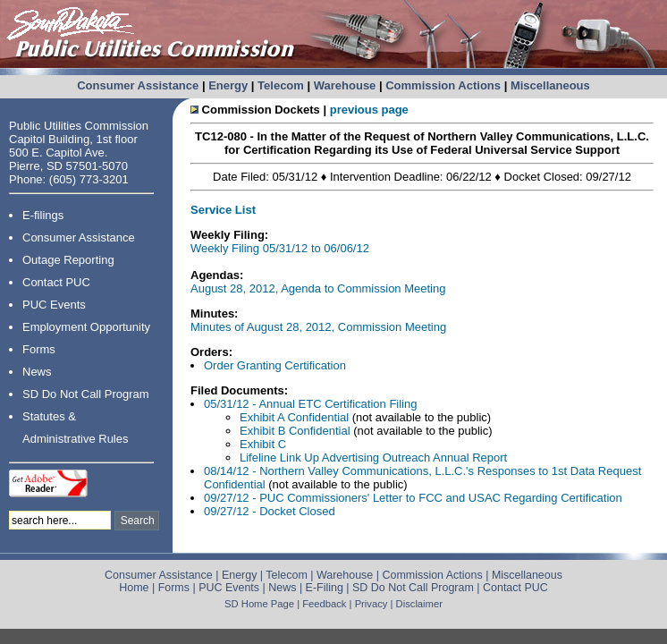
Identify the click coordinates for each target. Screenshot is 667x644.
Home (134, 588)
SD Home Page (259, 604)
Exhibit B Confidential (295, 431)
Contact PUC (56, 282)
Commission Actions (443, 85)
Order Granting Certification (275, 365)
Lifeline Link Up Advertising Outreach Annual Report (373, 458)
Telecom (281, 85)
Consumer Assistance (138, 85)
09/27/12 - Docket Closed (270, 511)
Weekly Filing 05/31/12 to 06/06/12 (280, 248)
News (37, 372)
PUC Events (54, 305)
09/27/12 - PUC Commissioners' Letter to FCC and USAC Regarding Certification (413, 498)
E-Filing (325, 588)
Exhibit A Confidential (294, 417)
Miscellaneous (550, 85)
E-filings (43, 215)
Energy (228, 85)
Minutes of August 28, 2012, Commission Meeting (318, 327)
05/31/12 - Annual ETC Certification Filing (310, 404)
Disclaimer (419, 604)
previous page (369, 110)
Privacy (371, 604)
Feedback (324, 604)
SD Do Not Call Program (86, 394)
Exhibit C (263, 444)
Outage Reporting (68, 260)
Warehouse (345, 85)
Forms (39, 349)
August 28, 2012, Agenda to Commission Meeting (318, 288)
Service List (223, 210)
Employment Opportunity (86, 327)
